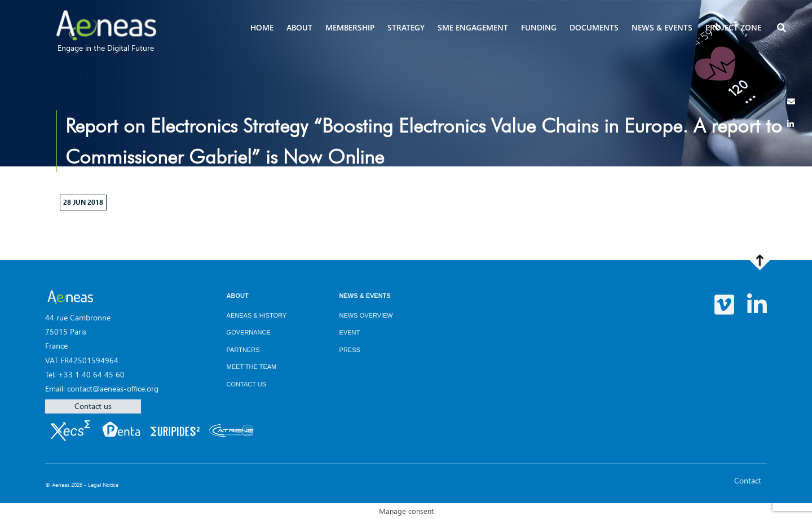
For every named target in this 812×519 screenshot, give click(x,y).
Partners (243, 350)
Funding (539, 27)
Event (350, 332)
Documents (594, 27)
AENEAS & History (257, 315)
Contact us (93, 406)
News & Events (365, 296)
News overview (366, 315)
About (299, 27)
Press (350, 350)
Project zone (733, 27)
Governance (249, 332)
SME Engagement (473, 27)
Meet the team (252, 367)
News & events (662, 27)
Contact (748, 480)
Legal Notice (103, 485)
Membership (350, 27)
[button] (783, 28)
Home (262, 27)
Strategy (406, 27)
